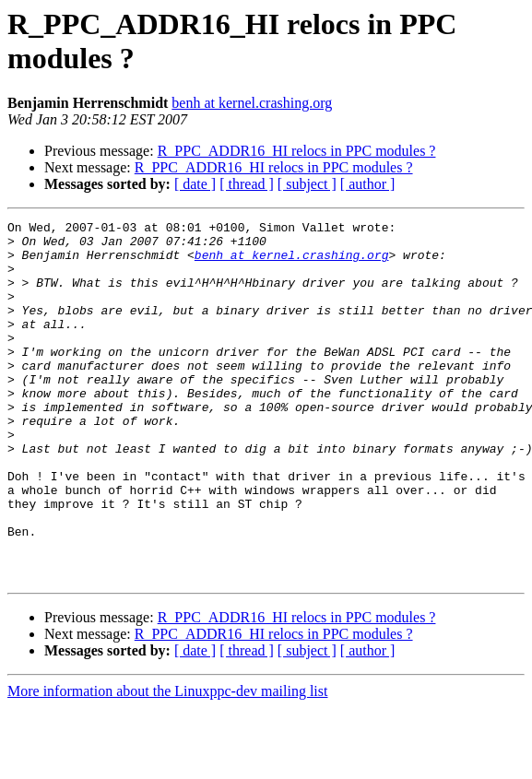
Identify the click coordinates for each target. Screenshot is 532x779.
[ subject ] (307, 184)
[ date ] (195, 184)
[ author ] (368, 184)
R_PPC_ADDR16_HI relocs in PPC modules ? (297, 151)
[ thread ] (247, 184)
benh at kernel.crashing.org (252, 103)
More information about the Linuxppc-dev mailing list (167, 763)
